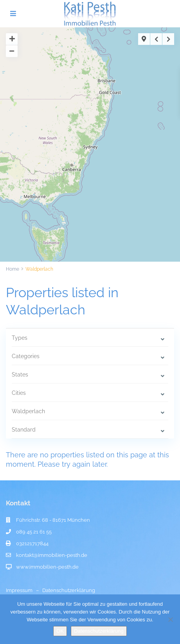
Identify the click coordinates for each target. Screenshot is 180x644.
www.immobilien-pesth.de (47, 567)
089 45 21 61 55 (34, 532)
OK (60, 631)
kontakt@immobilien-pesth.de (52, 555)
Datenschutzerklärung (69, 590)
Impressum (19, 590)
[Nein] (170, 619)
